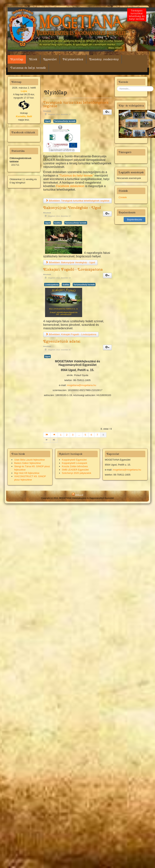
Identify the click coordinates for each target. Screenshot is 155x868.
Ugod (47, 121)
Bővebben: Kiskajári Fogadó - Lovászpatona (71, 334)
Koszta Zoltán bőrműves (75, 466)
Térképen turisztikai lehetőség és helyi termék (125, 15)
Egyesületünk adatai (62, 341)
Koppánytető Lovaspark (75, 463)
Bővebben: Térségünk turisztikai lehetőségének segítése (77, 201)
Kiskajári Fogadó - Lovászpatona (73, 269)
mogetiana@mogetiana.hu (82, 385)
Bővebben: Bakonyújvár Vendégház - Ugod (70, 262)
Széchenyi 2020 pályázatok (77, 473)
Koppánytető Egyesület (74, 460)
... (79, 435)
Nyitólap (17, 59)
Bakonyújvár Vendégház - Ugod (72, 208)
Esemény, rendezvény (104, 59)
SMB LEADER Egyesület (75, 470)
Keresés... (117, 86)
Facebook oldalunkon (70, 186)
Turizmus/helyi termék (65, 121)
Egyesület (50, 59)
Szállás (58, 223)
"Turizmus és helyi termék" (76, 176)
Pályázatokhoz (73, 59)
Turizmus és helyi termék (28, 68)
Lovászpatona (52, 285)
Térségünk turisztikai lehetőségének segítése (76, 104)
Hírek (33, 59)
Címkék (123, 197)
